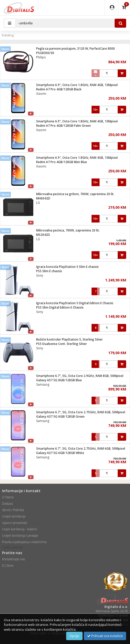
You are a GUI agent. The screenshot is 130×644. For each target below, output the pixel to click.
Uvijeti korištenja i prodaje (20, 536)
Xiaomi (41, 94)
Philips (41, 57)
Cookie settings (12, 547)
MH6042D (43, 198)
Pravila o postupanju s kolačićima (24, 542)
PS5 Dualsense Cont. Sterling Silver (62, 344)
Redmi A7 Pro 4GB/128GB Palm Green (63, 126)
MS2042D (43, 235)
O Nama (8, 497)
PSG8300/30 (45, 53)
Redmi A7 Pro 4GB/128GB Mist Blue (62, 162)
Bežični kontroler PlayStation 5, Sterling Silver (69, 339)
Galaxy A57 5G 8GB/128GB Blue (59, 380)
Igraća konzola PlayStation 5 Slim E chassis (67, 267)
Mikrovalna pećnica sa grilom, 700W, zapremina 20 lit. (75, 194)
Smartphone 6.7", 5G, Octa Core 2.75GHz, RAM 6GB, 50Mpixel (81, 412)
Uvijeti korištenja (14, 516)
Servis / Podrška (13, 510)
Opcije (74, 636)
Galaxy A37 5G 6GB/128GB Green (60, 416)
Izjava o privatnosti (15, 523)
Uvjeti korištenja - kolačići (20, 529)
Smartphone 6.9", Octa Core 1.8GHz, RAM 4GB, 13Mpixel (77, 85)
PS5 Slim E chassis (49, 271)
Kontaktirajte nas (13, 559)
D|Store (8, 566)
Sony (40, 275)
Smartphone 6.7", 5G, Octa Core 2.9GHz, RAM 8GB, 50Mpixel (80, 376)
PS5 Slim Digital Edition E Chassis (60, 307)
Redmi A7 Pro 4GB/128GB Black (59, 89)
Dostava (7, 504)
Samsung (43, 384)
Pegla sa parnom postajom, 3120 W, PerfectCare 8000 (76, 49)
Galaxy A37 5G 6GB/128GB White (60, 453)
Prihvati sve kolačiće (105, 636)
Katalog (8, 35)
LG (38, 203)
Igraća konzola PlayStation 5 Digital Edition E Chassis (75, 303)
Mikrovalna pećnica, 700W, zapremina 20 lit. (68, 230)
